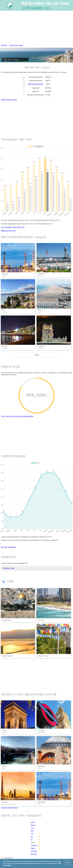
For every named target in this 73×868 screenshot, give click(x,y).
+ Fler (36, 355)
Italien (4, 769)
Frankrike (5, 733)
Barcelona (41, 274)
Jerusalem (7, 620)
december (34, 854)
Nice (3, 310)
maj (32, 834)
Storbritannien (42, 733)
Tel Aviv (41, 620)
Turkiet (40, 769)
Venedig (5, 274)
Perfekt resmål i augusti (9, 100)
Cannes (5, 346)
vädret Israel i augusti (16, 45)
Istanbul (41, 766)
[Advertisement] (36, 28)
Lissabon (41, 346)
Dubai (5, 802)
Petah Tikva (43, 656)
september (34, 845)
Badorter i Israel (9, 568)
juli (32, 840)
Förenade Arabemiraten (9, 804)
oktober (33, 848)
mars (32, 828)
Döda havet (7, 656)
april (32, 831)
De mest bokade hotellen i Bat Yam (13, 227)
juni (32, 837)
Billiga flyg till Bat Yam (8, 231)
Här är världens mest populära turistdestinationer (17, 416)
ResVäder (4, 45)
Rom (4, 766)
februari (33, 825)
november (34, 851)
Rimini (40, 310)
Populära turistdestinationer (10, 808)
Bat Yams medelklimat (8, 547)
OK (68, 863)
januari (33, 822)
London (41, 731)
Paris (4, 731)
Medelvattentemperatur (36, 84)
